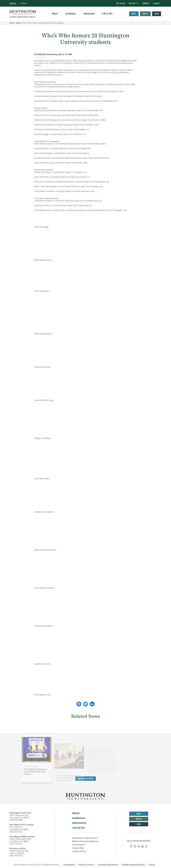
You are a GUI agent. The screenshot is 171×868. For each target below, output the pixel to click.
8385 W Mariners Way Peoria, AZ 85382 (19, 850)
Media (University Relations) (85, 840)
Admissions (89, 14)
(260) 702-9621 (16, 830)
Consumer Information (108, 863)
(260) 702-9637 (16, 842)
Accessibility (69, 863)
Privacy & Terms (86, 863)
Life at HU (107, 14)
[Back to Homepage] (85, 794)
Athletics (146, 3)
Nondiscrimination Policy (133, 863)
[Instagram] (135, 845)
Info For (134, 3)
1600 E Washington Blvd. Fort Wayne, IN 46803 (20, 839)
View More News (86, 777)
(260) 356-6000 (16, 818)
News (19, 23)
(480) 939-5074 (16, 854)
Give (157, 14)
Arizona (23, 3)
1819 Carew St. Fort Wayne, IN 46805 (19, 827)
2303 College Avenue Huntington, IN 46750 (19, 815)
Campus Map (78, 846)
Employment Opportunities (85, 836)
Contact (156, 3)
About (55, 14)
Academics (71, 14)
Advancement (79, 843)
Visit (134, 14)
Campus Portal (79, 850)
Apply (145, 14)
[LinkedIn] (142, 845)
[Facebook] (131, 845)
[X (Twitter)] (139, 845)
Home (12, 23)
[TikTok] (146, 845)
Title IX (152, 863)
